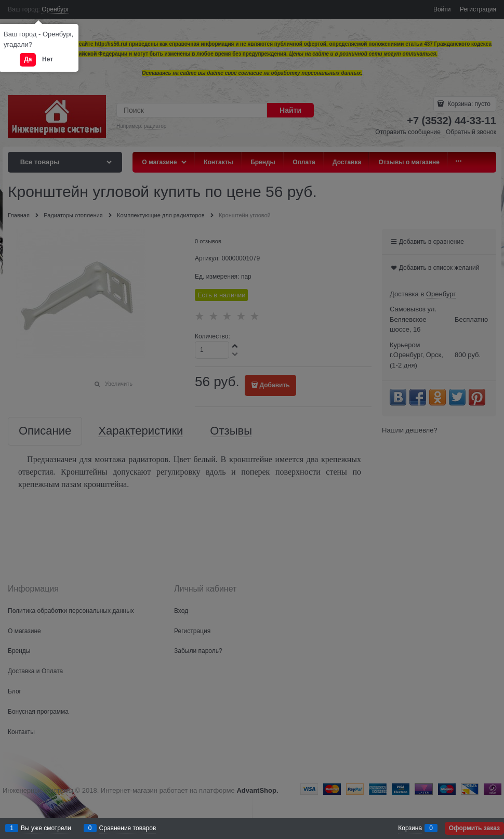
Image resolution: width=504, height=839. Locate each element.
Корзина (410, 828)
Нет (48, 59)
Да (28, 59)
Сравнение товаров (128, 828)
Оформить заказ (474, 828)
